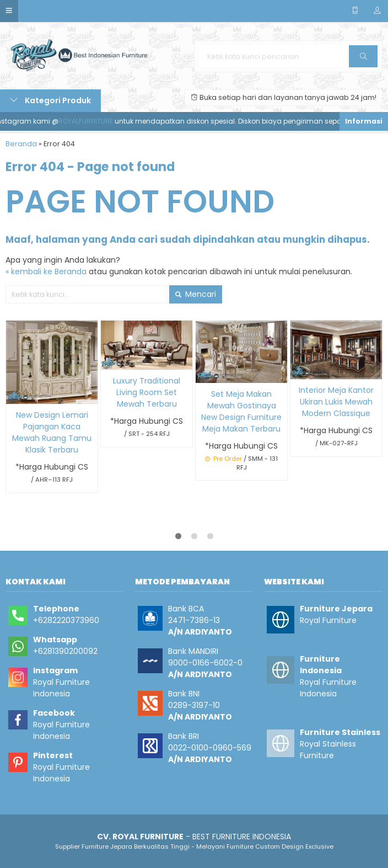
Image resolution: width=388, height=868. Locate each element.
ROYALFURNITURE (90, 121)
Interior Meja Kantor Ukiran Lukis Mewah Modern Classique (336, 402)
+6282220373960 (66, 620)
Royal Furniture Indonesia (61, 688)
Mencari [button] (196, 294)
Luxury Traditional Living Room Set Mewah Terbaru (147, 392)
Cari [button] (364, 60)
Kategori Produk (50, 100)
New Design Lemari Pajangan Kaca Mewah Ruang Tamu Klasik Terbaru (52, 432)
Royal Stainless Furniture (328, 750)
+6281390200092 (65, 651)
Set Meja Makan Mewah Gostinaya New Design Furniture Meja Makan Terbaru (241, 411)
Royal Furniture (328, 620)
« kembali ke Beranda (46, 271)
